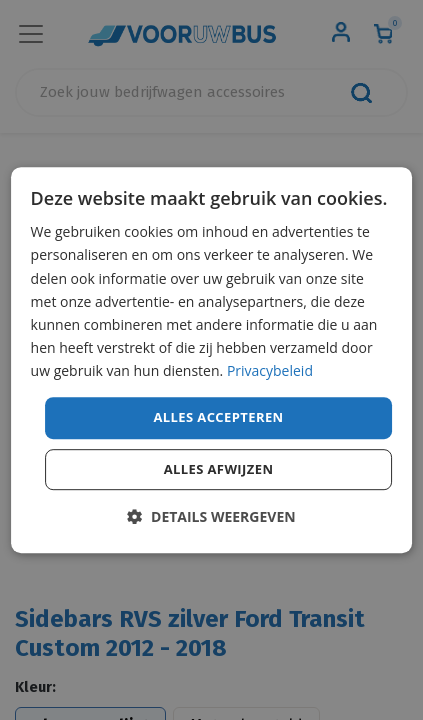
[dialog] (212, 360)
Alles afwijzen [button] (219, 469)
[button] (211, 516)
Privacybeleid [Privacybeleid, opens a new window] (270, 370)
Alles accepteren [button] (218, 417)
